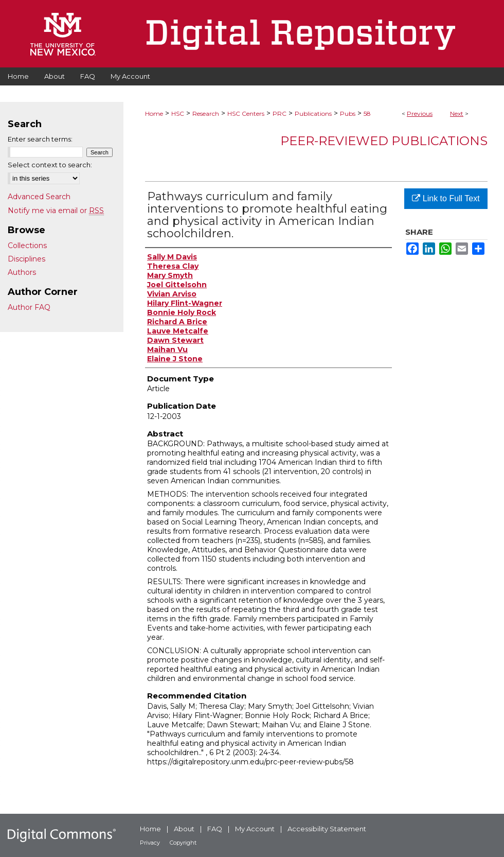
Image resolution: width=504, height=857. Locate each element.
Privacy (150, 843)
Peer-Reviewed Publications (384, 141)
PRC (280, 113)
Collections (27, 246)
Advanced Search (39, 197)
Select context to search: (50, 165)
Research (206, 113)
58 (367, 113)
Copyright (183, 843)
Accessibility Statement (327, 829)
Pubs (348, 113)
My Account (255, 829)
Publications (313, 113)
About (184, 829)
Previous (420, 113)
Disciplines (26, 259)
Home (154, 113)
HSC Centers (246, 113)
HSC (178, 113)
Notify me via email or (56, 211)
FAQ (215, 829)
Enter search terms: (40, 139)
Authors (22, 272)
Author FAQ (29, 307)
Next (457, 113)
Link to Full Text (446, 198)
